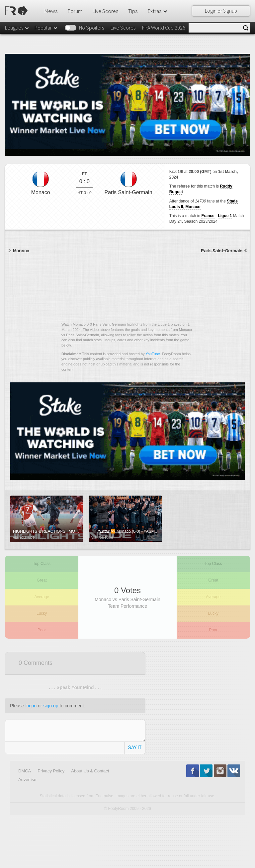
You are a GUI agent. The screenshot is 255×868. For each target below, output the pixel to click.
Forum (75, 11)
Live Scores (105, 11)
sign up (51, 706)
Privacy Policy (51, 771)
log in (31, 706)
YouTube (153, 354)
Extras (158, 11)
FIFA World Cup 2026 (164, 28)
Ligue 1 (225, 216)
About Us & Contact (90, 771)
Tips (133, 11)
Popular (46, 28)
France (208, 216)
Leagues (17, 28)
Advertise (27, 780)
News (51, 11)
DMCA (25, 771)
